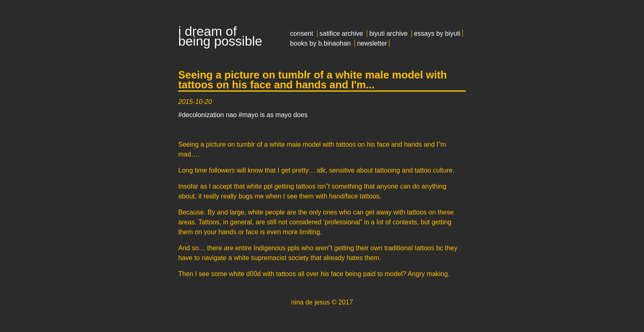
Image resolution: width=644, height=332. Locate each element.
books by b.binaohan (320, 43)
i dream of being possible (220, 36)
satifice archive (341, 33)
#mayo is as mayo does (273, 115)
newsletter (372, 43)
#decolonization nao (207, 115)
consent (301, 33)
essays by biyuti (437, 33)
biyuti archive (388, 33)
